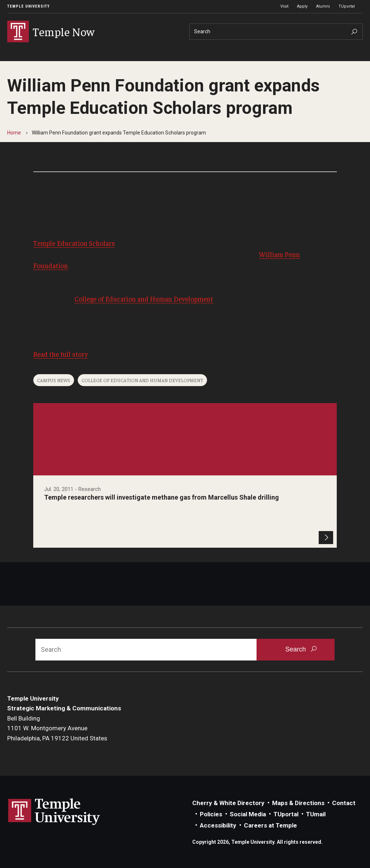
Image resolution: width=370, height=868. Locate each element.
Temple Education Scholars (74, 243)
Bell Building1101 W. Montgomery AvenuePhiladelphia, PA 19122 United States (57, 728)
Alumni (323, 6)
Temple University (29, 6)
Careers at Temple (270, 825)
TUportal (347, 6)
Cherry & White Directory (228, 803)
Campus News (54, 380)
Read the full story (60, 354)
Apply (302, 6)
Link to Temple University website (54, 812)
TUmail (316, 814)
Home (14, 133)
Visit (284, 6)
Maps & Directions (298, 803)
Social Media (248, 814)
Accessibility (218, 825)
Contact (344, 803)
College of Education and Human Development (144, 299)
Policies (211, 814)
